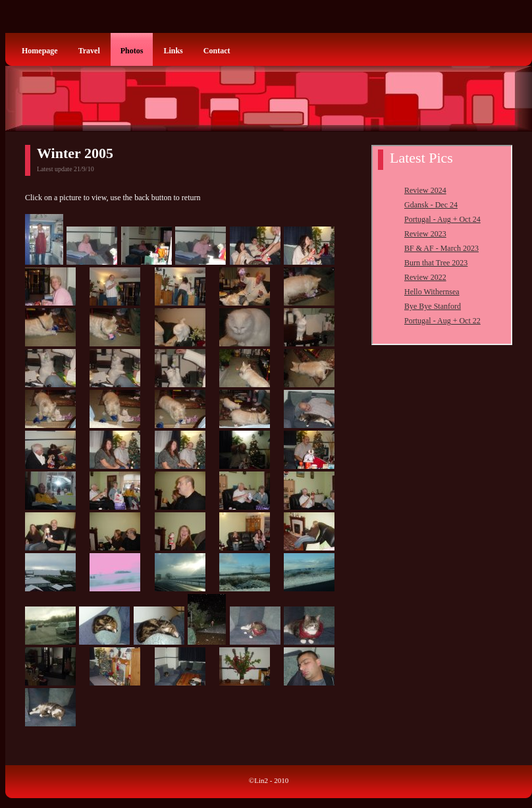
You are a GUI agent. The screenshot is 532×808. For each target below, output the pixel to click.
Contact (217, 51)
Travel (89, 51)
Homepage (40, 51)
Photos (132, 51)
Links (173, 51)
